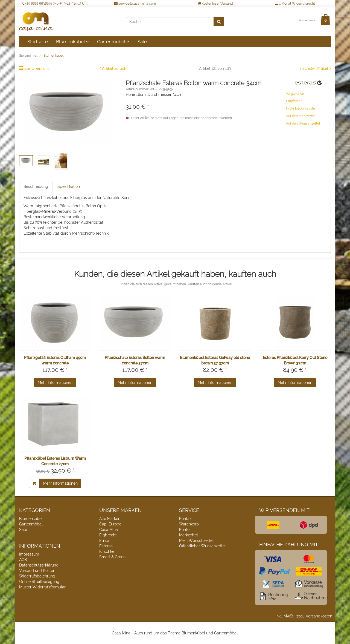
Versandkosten (319, 616)
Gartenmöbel (113, 42)
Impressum (29, 554)
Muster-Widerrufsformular (42, 587)
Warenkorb (189, 524)
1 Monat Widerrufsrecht (295, 4)
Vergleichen (295, 94)
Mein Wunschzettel (196, 540)
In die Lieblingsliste (301, 108)
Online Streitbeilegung (39, 582)
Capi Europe (110, 524)
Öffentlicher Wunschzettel (202, 546)
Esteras (106, 546)
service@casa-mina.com (135, 4)
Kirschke (107, 551)
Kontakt (186, 519)
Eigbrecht (108, 535)
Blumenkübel (72, 42)
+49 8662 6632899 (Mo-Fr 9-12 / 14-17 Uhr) (55, 4)
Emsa (104, 540)
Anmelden (307, 20)
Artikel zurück (114, 68)
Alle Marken (110, 519)
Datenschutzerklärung (39, 565)
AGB (23, 560)
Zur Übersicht (37, 68)
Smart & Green (112, 557)
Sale (142, 42)
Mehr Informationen (55, 383)
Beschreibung (36, 186)
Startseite (38, 42)
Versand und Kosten (37, 571)
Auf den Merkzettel (300, 116)
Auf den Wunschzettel (303, 123)
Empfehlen (294, 101)
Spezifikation (69, 186)
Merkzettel (189, 535)
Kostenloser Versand (215, 4)
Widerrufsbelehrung (37, 576)
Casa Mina (109, 530)
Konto (184, 530)
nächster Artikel (315, 68)
